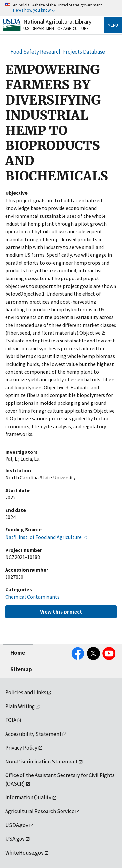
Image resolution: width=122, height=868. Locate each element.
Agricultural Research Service (40, 811)
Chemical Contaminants (32, 597)
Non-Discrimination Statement (41, 762)
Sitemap (21, 669)
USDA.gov (17, 825)
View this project (61, 612)
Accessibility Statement (33, 734)
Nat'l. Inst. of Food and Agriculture (43, 537)
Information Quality (28, 797)
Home (18, 653)
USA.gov (15, 839)
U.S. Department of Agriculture (56, 28)
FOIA (11, 720)
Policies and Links (26, 692)
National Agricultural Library (57, 22)
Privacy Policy (21, 748)
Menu (113, 25)
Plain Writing (20, 706)
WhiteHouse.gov (24, 853)
